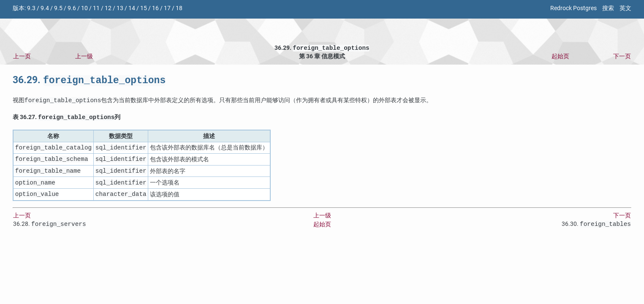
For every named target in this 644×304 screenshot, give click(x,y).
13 (120, 8)
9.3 (31, 8)
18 (179, 8)
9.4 (45, 8)
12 (108, 8)
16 (155, 8)
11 (96, 8)
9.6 (72, 8)
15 (144, 8)
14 (132, 8)
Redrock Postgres (573, 8)
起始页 (560, 57)
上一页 (22, 57)
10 (84, 8)
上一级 (84, 57)
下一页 (622, 57)
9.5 (58, 8)
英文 (625, 8)
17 (167, 8)
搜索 (608, 8)
